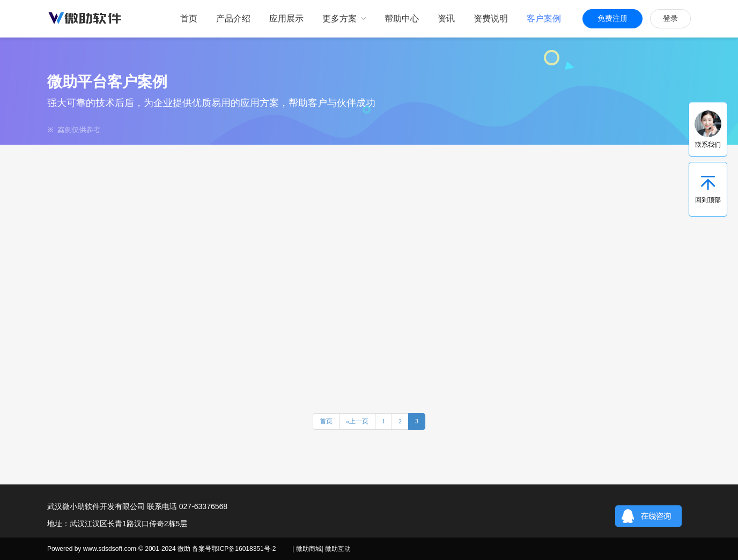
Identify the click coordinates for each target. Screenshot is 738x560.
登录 (670, 18)
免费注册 (612, 18)
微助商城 (309, 549)
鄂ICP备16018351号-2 (243, 549)
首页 (326, 421)
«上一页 (357, 421)
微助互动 (338, 549)
